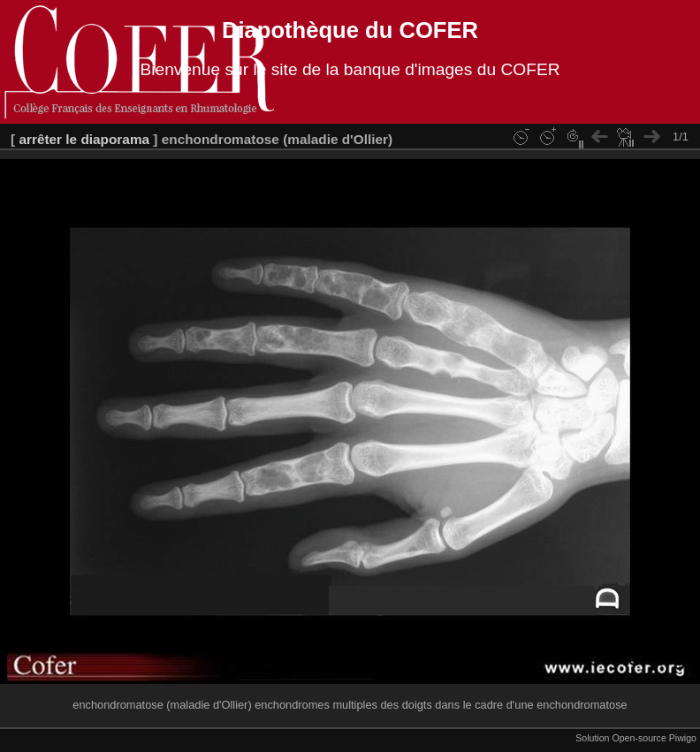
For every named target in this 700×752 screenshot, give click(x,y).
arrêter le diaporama (84, 139)
